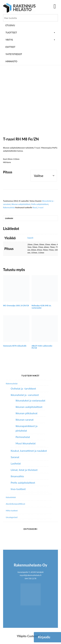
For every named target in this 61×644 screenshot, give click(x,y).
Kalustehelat (11, 497)
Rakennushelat (9, 207)
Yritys (31, 40)
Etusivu (10, 25)
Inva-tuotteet (18, 489)
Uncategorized (12, 517)
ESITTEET (10, 47)
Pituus (8, 172)
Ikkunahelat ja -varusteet (25, 395)
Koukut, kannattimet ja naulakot (29, 451)
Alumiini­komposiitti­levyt (16, 504)
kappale (30, 238)
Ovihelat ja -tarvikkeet (23, 388)
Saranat (15, 457)
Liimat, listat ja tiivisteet (24, 470)
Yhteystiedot (14, 54)
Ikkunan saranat (25, 420)
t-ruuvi (41, 207)
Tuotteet (31, 32)
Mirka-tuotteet (12, 511)
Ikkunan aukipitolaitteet (21, 204)
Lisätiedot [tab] (9, 218)
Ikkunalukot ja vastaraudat (30, 400)
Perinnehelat (23, 437)
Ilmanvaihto (17, 476)
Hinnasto (11, 61)
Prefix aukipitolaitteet (40, 204)
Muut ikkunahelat (26, 443)
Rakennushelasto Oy (19, 8)
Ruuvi (35, 207)
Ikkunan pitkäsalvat (27, 413)
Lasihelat (16, 463)
